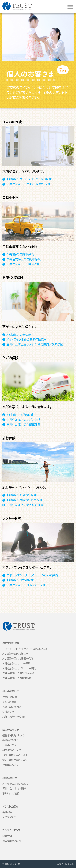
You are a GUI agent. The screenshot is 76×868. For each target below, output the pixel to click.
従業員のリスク (11, 740)
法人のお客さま (11, 730)
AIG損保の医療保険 (19, 335)
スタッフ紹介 (9, 817)
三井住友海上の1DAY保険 (23, 264)
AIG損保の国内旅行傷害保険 (24, 500)
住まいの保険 (10, 697)
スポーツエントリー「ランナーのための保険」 (25, 649)
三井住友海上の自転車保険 (24, 425)
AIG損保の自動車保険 (20, 254)
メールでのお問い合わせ (16, 784)
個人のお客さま (11, 691)
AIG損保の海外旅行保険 (21, 495)
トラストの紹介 (10, 807)
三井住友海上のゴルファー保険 (26, 585)
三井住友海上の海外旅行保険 (25, 505)
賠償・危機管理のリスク (15, 755)
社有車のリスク (11, 765)
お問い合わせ (10, 778)
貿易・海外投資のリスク (15, 760)
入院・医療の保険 (12, 707)
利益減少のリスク (12, 750)
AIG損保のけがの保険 (20, 415)
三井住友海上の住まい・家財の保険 (28, 184)
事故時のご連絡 (11, 794)
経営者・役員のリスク (14, 736)
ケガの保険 (8, 712)
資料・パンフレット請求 (14, 789)
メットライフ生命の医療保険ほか (27, 340)
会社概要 (7, 812)
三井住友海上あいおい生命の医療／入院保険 (35, 345)
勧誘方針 (7, 836)
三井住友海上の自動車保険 (24, 259)
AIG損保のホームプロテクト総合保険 (29, 179)
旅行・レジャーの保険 (14, 717)
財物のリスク (9, 745)
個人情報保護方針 (12, 841)
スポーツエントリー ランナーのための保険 (32, 575)
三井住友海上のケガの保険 (23, 420)
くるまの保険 (9, 702)
